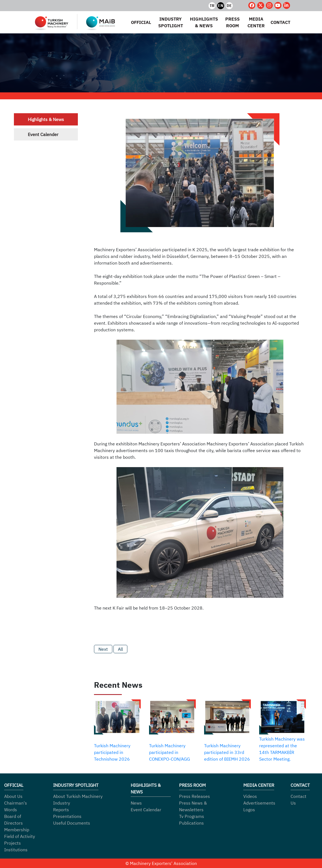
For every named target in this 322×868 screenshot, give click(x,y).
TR (212, 6)
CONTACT (280, 22)
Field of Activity (20, 836)
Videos (250, 796)
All (120, 649)
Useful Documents (72, 823)
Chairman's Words (16, 806)
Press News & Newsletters (193, 806)
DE (230, 6)
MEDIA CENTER (256, 22)
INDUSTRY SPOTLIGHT (171, 22)
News (136, 803)
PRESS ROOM (232, 22)
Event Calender (43, 134)
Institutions (16, 850)
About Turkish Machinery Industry (78, 800)
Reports (61, 810)
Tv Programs (192, 816)
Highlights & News (46, 119)
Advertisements (259, 803)
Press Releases (195, 796)
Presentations (67, 816)
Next (103, 649)
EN (221, 6)
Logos (249, 810)
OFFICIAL (141, 22)
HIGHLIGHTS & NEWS (204, 22)
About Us (13, 796)
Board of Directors (13, 820)
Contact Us (299, 800)
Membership (17, 830)
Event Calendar (146, 810)
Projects (13, 843)
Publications (191, 823)
